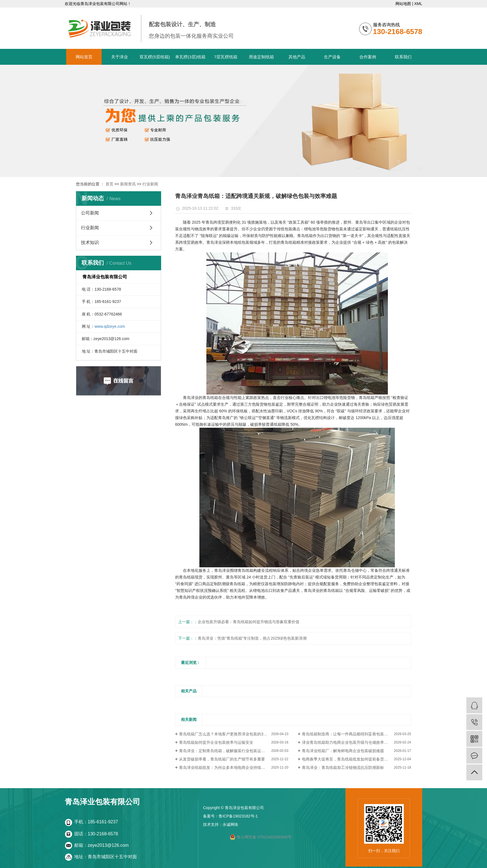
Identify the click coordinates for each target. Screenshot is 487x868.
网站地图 (403, 4)
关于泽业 (120, 57)
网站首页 (84, 57)
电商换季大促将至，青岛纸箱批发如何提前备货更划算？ (351, 759)
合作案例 (368, 57)
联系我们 (403, 57)
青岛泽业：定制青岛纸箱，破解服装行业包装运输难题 (226, 751)
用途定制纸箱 (261, 57)
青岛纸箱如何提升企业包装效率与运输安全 (216, 742)
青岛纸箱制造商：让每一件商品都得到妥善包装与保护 (349, 734)
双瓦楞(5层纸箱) (155, 57)
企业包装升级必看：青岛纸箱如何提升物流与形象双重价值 (249, 622)
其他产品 (297, 57)
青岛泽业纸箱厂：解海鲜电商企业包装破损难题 (343, 751)
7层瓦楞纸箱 (226, 57)
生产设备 (332, 57)
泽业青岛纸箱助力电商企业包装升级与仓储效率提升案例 (351, 742)
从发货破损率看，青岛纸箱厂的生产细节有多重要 (222, 759)
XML (418, 4)
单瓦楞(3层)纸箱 (190, 57)
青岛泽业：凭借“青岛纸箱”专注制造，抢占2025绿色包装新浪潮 (252, 638)
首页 (109, 184)
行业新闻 (150, 184)
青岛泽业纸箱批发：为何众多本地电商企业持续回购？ (226, 767)
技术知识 (90, 242)
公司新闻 (90, 213)
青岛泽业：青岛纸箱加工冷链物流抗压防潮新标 (343, 767)
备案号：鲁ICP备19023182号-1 (230, 816)
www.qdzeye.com (110, 326)
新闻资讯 (128, 184)
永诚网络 (230, 824)
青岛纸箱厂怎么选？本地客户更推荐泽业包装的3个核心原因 (231, 734)
